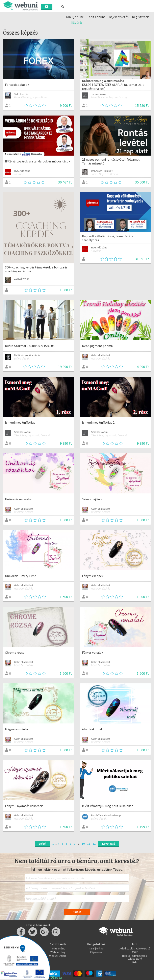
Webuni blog (58, 952)
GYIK (135, 962)
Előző (42, 844)
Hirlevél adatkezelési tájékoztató (135, 957)
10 (83, 844)
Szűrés (77, 22)
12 (94, 844)
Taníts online (58, 948)
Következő (109, 844)
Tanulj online (96, 948)
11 (89, 844)
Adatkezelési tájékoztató (135, 948)
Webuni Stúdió (58, 956)
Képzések (96, 952)
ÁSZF (135, 952)
